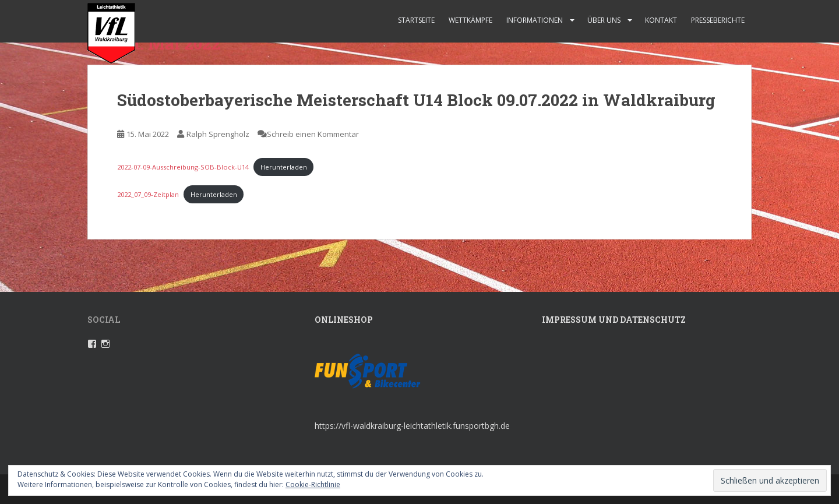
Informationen (535, 20)
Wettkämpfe (470, 20)
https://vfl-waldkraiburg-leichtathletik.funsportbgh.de (412, 426)
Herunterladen (284, 167)
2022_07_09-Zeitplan (148, 194)
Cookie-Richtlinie (313, 484)
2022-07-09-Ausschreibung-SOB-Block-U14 (183, 167)
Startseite (416, 20)
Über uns (604, 20)
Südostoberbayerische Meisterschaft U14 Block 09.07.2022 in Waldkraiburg (416, 100)
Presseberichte (718, 20)
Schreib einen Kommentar (313, 134)
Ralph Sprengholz (218, 134)
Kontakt (661, 20)
